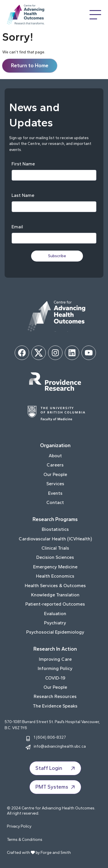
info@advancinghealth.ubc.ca (60, 746)
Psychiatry (55, 623)
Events (55, 493)
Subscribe (57, 256)
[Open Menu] (95, 15)
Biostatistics (55, 529)
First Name (23, 164)
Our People (55, 474)
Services (55, 484)
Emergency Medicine (55, 567)
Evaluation (55, 614)
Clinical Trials (55, 548)
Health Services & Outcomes (55, 586)
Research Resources (55, 696)
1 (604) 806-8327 (50, 737)
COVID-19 (55, 678)
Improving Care (55, 659)
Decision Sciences (55, 557)
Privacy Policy (19, 826)
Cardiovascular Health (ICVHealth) (55, 539)
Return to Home (30, 66)
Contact (55, 502)
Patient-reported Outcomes (55, 604)
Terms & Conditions (25, 840)
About (55, 456)
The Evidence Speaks (55, 706)
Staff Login (56, 768)
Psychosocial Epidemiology (55, 632)
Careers (55, 465)
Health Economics (55, 576)
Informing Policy (55, 668)
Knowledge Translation (55, 595)
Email (17, 227)
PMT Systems (56, 787)
